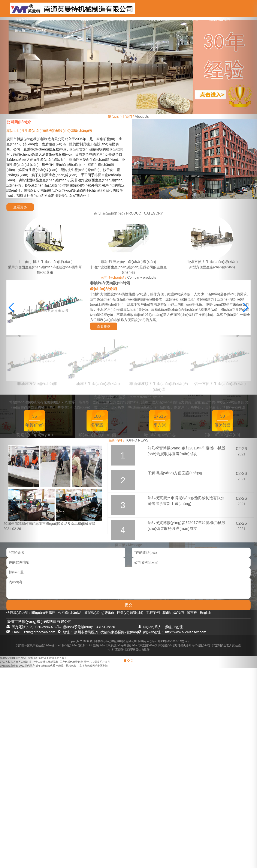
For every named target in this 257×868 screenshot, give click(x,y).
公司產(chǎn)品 (84, 20)
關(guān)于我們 (50, 20)
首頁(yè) (21, 20)
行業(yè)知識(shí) (160, 20)
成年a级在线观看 (45, 666)
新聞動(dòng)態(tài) (122, 20)
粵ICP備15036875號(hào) (174, 641)
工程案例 (191, 20)
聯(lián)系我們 (220, 20)
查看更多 (20, 207)
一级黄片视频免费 (66, 666)
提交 (128, 605)
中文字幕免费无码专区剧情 (92, 666)
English (42, 30)
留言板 (20, 30)
